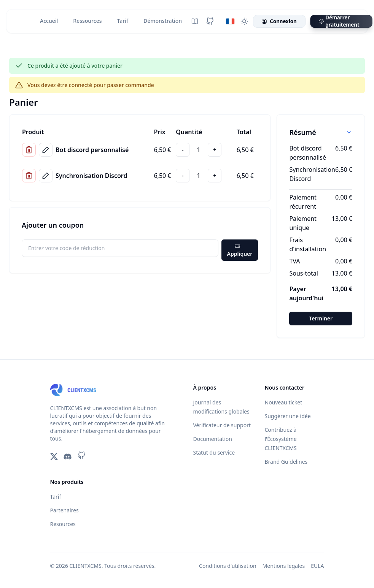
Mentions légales (284, 566)
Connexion (279, 21)
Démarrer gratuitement (339, 21)
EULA (317, 566)
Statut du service (214, 452)
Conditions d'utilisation (228, 566)
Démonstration (163, 21)
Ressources (87, 21)
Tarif (122, 21)
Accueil (49, 21)
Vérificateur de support (222, 425)
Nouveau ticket (284, 402)
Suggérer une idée (288, 416)
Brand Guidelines (286, 462)
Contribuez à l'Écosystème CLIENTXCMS (281, 439)
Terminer (321, 318)
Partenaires (64, 510)
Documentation (213, 439)
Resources (63, 524)
